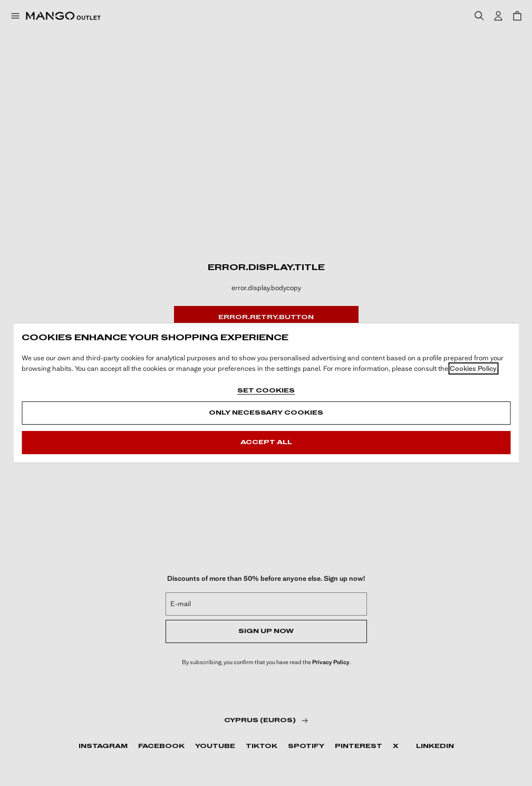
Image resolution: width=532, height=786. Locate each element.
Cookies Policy (473, 368)
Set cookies (266, 391)
